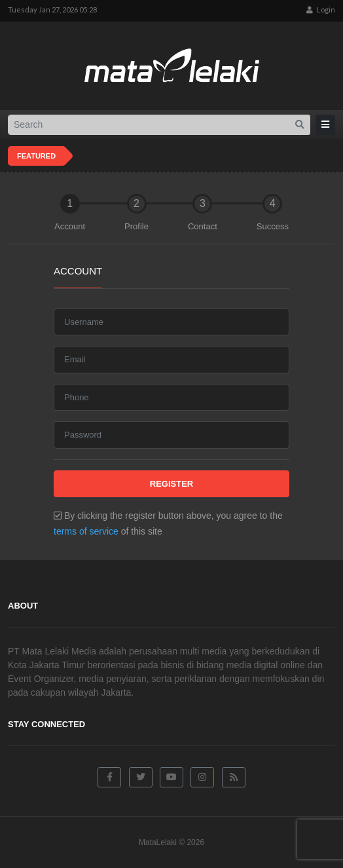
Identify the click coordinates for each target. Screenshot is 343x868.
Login (321, 9)
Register (171, 484)
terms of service (86, 531)
